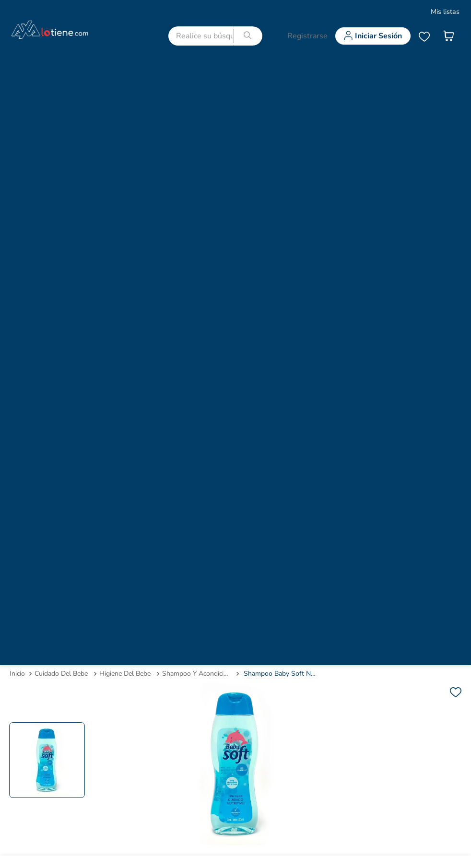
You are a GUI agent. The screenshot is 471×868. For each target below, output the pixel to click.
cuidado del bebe (61, 674)
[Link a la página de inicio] (17, 674)
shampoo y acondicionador (197, 674)
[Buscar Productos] (248, 36)
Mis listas (445, 12)
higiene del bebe (125, 674)
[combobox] (215, 36)
